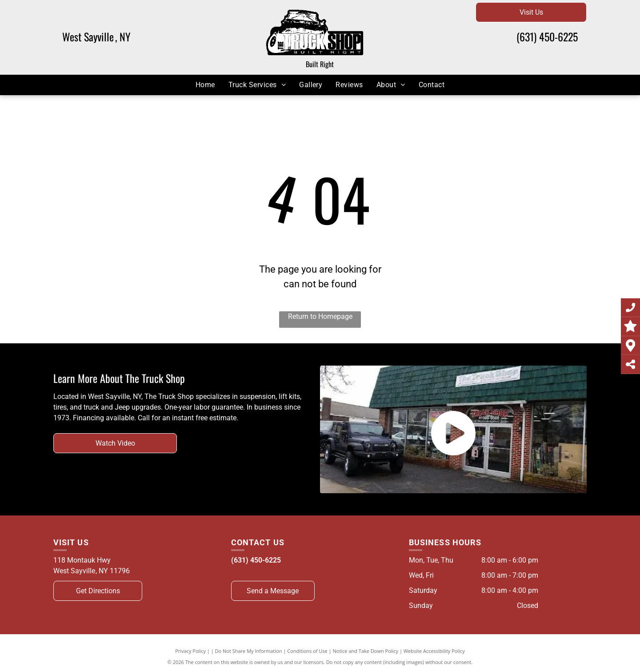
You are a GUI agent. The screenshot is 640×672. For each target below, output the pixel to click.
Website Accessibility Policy (434, 651)
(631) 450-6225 (547, 36)
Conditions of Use (307, 651)
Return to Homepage (320, 316)
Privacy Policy (190, 651)
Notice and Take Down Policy (366, 651)
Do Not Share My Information (249, 651)
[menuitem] (205, 85)
